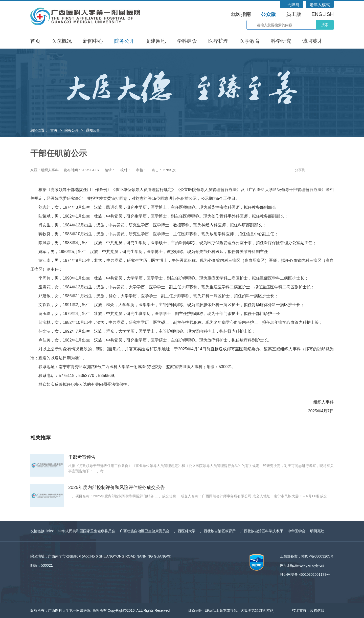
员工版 (294, 14)
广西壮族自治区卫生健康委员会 (145, 531)
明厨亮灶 (317, 531)
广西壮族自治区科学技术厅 (262, 531)
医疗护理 (218, 41)
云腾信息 (317, 610)
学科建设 (187, 41)
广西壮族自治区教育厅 (218, 531)
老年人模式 (320, 5)
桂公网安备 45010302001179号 (305, 574)
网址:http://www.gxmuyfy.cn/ (302, 565)
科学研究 (281, 41)
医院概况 (62, 41)
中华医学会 (297, 531)
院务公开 (124, 41)
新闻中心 (93, 41)
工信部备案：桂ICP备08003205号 (307, 556)
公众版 (268, 14)
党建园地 (156, 41)
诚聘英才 (312, 41)
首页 (35, 41)
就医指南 (241, 14)
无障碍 (293, 5)
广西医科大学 (185, 531)
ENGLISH (323, 14)
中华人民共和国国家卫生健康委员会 (87, 531)
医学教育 (250, 41)
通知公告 (93, 130)
